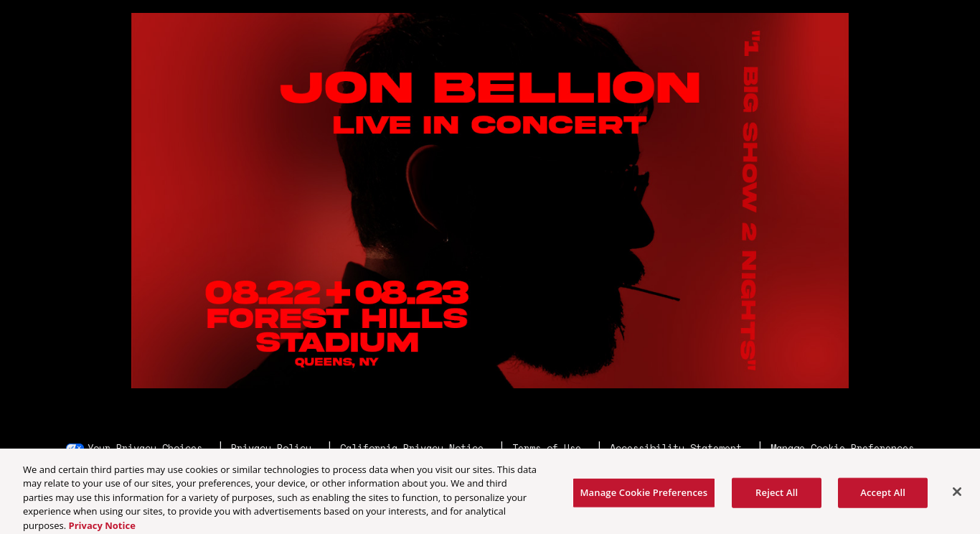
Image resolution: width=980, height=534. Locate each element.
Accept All (883, 495)
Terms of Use (547, 448)
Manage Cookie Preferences (842, 448)
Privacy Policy (271, 448)
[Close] (957, 495)
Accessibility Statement (676, 448)
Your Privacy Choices (145, 448)
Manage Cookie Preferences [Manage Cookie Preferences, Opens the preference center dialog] (644, 495)
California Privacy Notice (412, 448)
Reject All (777, 495)
